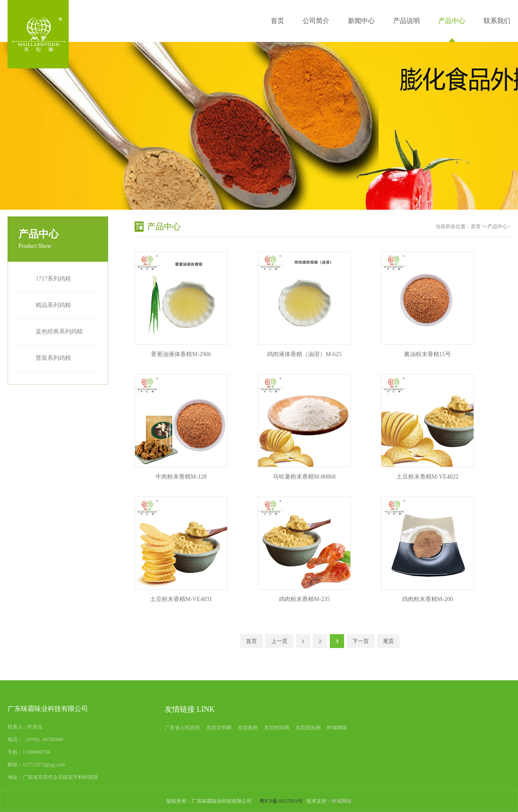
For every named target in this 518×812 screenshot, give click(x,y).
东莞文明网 (219, 728)
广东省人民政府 (182, 728)
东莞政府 (248, 728)
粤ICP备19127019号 (281, 801)
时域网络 (337, 728)
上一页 (279, 641)
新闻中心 (361, 21)
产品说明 (407, 21)
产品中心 (452, 21)
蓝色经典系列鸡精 (59, 332)
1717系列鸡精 (53, 279)
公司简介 (316, 21)
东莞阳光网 (308, 728)
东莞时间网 (277, 728)
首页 (277, 21)
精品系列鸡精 (53, 305)
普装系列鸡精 (53, 358)
